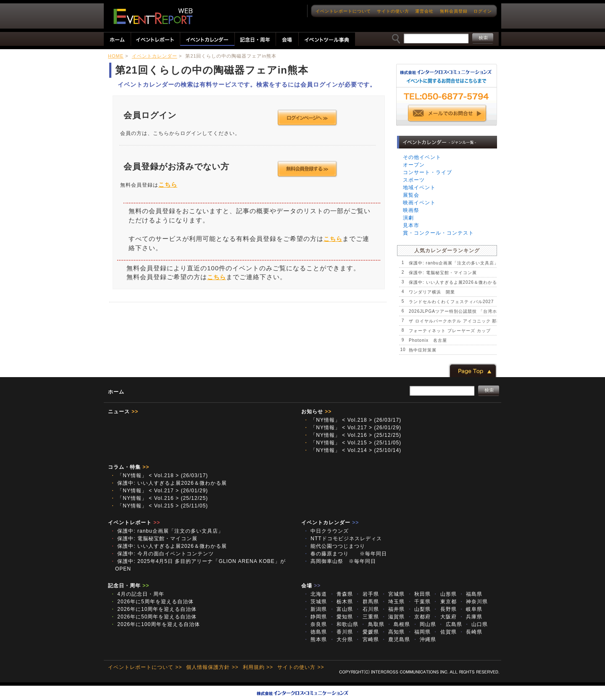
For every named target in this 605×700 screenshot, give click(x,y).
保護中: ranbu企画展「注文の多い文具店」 (454, 263)
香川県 (341, 632)
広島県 (450, 624)
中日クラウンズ (329, 531)
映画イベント (419, 203)
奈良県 (315, 624)
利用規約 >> (258, 667)
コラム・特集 (129, 467)
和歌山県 (344, 624)
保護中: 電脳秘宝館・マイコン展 (443, 273)
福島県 (471, 594)
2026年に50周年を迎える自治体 (153, 617)
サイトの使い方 (393, 11)
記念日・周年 (129, 586)
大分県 (341, 639)
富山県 (341, 609)
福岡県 (419, 632)
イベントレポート (134, 523)
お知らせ (316, 412)
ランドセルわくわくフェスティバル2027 (451, 302)
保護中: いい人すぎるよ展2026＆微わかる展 (455, 282)
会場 (311, 586)
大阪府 (445, 617)
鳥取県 (372, 624)
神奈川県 (473, 602)
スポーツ (414, 180)
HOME (116, 56)
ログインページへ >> (307, 118)
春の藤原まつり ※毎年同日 (345, 554)
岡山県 (424, 624)
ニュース (123, 412)
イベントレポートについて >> (145, 667)
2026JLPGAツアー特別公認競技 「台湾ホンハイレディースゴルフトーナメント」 (495, 311)
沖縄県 (424, 639)
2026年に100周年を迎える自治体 (155, 624)
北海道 (315, 594)
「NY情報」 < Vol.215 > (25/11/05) (352, 443)
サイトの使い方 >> (301, 667)
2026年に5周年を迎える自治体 (152, 602)
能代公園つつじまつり (334, 546)
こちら (168, 185)
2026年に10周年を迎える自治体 (153, 609)
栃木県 (341, 602)
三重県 (367, 617)
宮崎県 (367, 639)
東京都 (445, 602)
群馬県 (367, 602)
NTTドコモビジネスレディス (343, 539)
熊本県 (315, 639)
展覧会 (411, 195)
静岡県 (315, 617)
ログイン (483, 11)
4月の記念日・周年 (137, 594)
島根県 (398, 624)
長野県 (445, 609)
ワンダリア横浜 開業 (432, 292)
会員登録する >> (307, 169)
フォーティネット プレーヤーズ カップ (450, 331)
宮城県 (393, 594)
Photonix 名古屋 (428, 340)
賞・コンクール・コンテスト (438, 233)
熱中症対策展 (423, 350)
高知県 (393, 632)
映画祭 (411, 210)
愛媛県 (367, 632)
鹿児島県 (396, 639)
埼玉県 (393, 602)
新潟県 (315, 609)
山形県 (445, 594)
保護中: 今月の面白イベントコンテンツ (162, 554)
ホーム (116, 392)
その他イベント (422, 157)
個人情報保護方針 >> (212, 667)
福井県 (393, 609)
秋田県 (419, 594)
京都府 (419, 617)
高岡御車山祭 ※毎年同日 (342, 561)
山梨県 (419, 609)
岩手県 (367, 594)
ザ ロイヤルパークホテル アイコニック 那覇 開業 (462, 321)
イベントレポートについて (343, 11)
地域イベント (419, 188)
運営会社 (424, 11)
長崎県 (471, 632)
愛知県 (341, 617)
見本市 (411, 225)
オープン (414, 165)
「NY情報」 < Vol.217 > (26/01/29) (352, 428)
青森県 (341, 594)
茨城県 (315, 602)
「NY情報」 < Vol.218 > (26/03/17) (352, 420)
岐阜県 (471, 609)
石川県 (367, 609)
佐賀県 (445, 632)
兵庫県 (471, 617)
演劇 (408, 218)
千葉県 (419, 602)
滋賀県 (393, 617)
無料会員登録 (454, 11)
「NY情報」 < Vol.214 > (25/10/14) (352, 450)
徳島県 (315, 632)
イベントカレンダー (155, 56)
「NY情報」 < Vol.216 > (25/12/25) (352, 435)
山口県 (476, 624)
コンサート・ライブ (427, 172)
